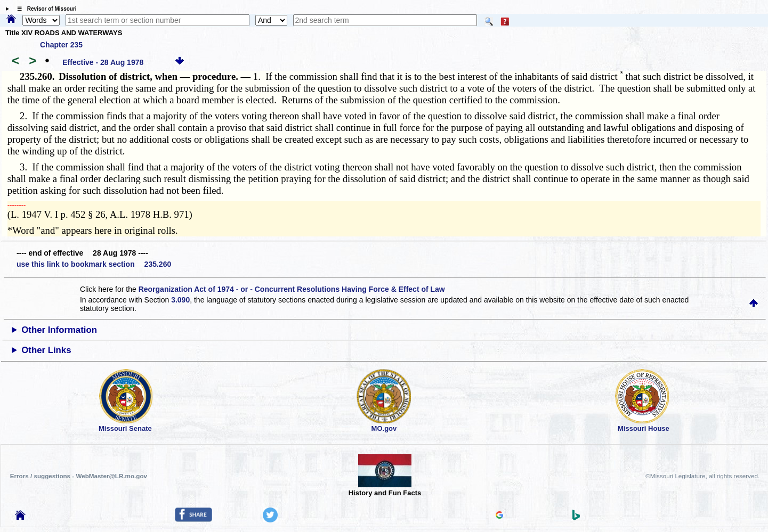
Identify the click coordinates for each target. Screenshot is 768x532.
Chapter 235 (61, 45)
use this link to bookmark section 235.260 (94, 264)
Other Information (59, 330)
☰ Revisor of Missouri (44, 9)
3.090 (180, 300)
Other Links (46, 350)
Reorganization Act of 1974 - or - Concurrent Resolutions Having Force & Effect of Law (292, 289)
